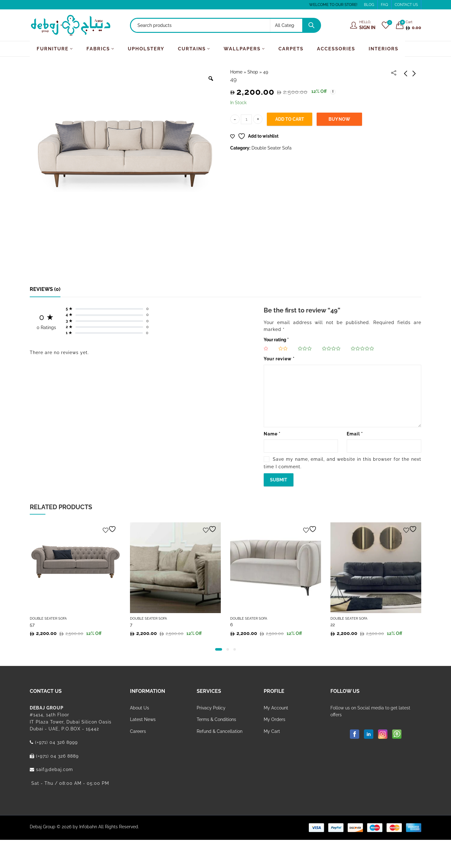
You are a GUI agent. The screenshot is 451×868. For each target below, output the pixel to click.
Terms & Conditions (216, 719)
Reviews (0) (45, 289)
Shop (253, 72)
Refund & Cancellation (220, 731)
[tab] (45, 289)
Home (236, 72)
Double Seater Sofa (272, 148)
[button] (219, 649)
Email (355, 434)
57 (32, 625)
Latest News (143, 719)
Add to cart (290, 119)
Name (272, 434)
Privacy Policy (211, 708)
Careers (138, 731)
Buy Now (339, 119)
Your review (279, 359)
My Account (276, 708)
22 (333, 625)
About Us (140, 708)
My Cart (272, 731)
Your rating (276, 340)
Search (311, 25)
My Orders (275, 719)
